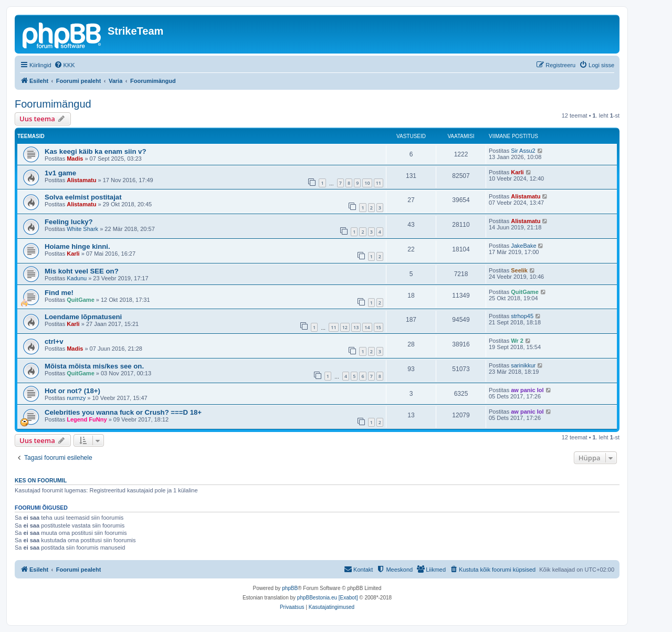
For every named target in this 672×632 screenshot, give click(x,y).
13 (356, 327)
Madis (75, 159)
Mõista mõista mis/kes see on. (94, 366)
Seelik (519, 270)
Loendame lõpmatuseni (83, 317)
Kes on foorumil (41, 480)
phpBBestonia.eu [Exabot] (328, 598)
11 (379, 183)
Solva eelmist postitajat (83, 197)
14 (367, 327)
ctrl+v (54, 341)
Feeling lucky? (69, 222)
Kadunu (77, 278)
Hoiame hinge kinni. (77, 246)
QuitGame (81, 300)
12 (345, 327)
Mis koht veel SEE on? (82, 271)
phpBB (290, 588)
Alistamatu (81, 180)
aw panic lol (527, 390)
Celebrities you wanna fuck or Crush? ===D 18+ (123, 412)
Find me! (59, 293)
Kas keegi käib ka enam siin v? (96, 151)
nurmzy (76, 398)
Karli (517, 172)
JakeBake (523, 246)
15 (379, 327)
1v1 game (60, 173)
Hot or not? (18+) (72, 391)
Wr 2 (517, 341)
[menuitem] (65, 65)
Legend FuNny (87, 419)
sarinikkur (523, 365)
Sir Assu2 (523, 151)
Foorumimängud (53, 104)
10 (367, 183)
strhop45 (522, 316)
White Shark (82, 229)
